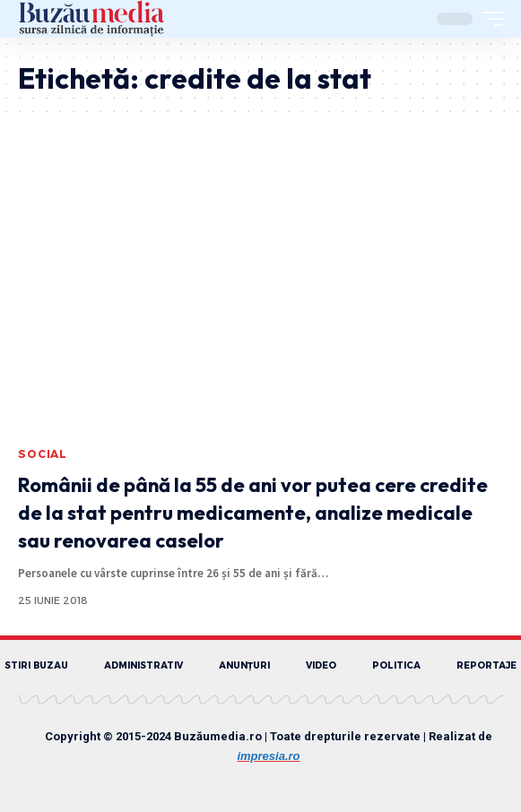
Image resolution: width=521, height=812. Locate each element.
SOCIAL (43, 454)
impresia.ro (268, 756)
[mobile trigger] (488, 19)
